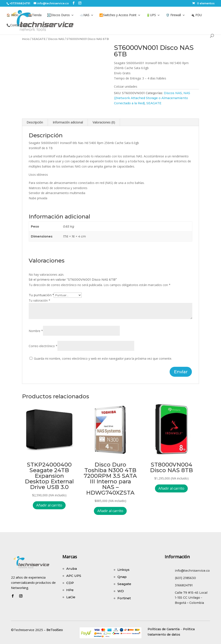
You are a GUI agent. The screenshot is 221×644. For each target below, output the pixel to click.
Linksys (123, 570)
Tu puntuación (41, 295)
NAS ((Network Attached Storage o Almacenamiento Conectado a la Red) (152, 98)
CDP (70, 583)
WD (121, 591)
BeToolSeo (55, 630)
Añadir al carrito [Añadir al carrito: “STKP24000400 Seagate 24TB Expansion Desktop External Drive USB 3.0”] (49, 505)
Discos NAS (56, 39)
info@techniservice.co (192, 571)
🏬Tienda (35, 15)
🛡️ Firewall (173, 15)
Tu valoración (39, 300)
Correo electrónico (43, 346)
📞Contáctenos (17, 25)
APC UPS (74, 576)
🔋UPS (151, 15)
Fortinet (124, 598)
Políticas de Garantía (164, 629)
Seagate (124, 584)
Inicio (26, 39)
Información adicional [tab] (68, 122)
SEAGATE (39, 39)
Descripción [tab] (35, 122)
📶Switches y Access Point (118, 15)
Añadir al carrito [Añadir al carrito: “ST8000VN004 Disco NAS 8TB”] (171, 488)
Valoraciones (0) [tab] (104, 122)
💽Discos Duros (58, 15)
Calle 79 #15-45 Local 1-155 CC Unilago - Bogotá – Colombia (191, 598)
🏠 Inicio (12, 15)
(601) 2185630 (185, 578)
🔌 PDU (196, 15)
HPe (70, 590)
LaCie (71, 597)
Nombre (36, 331)
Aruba (72, 569)
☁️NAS (84, 15)
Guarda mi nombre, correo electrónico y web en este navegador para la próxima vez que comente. (103, 358)
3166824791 (184, 585)
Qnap (122, 577)
